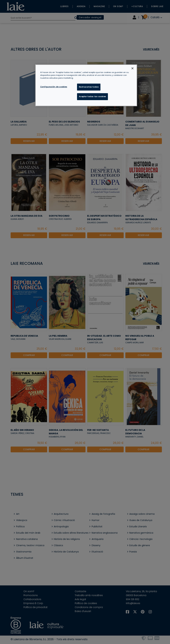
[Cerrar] (132, 68)
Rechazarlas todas (89, 87)
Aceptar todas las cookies (92, 96)
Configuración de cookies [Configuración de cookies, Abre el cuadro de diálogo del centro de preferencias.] (54, 87)
